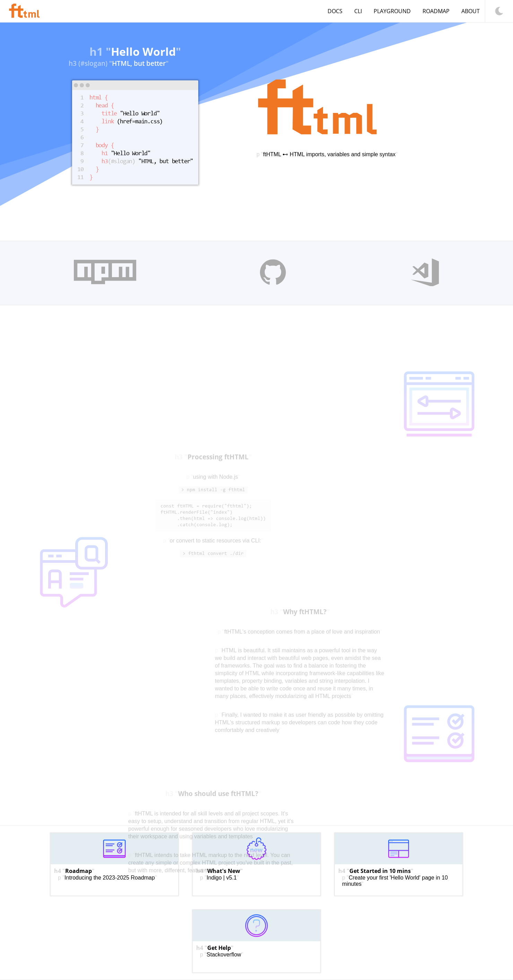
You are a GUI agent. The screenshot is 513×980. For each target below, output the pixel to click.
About (471, 11)
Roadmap (436, 11)
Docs (335, 11)
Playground (392, 11)
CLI (358, 11)
